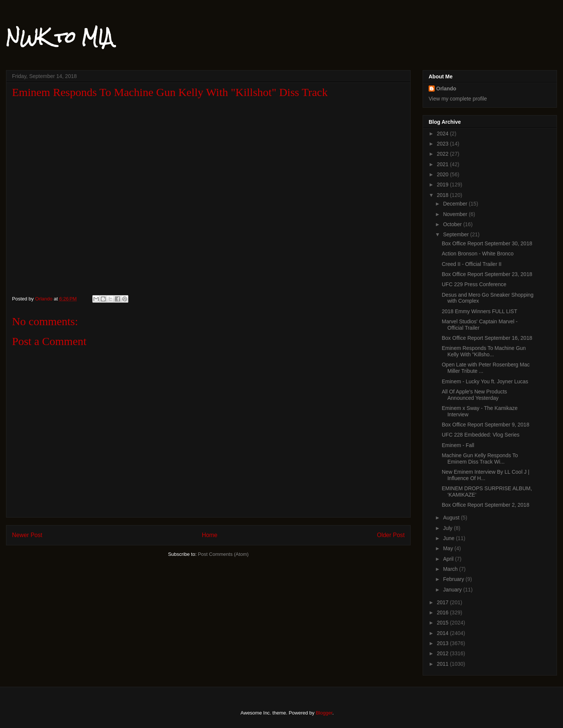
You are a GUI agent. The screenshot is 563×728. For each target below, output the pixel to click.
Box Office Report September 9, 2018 (485, 425)
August (452, 518)
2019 (443, 185)
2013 (443, 643)
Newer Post (27, 535)
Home (210, 535)
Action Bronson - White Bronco (478, 254)
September (456, 234)
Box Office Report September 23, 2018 (487, 274)
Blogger (324, 713)
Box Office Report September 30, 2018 (487, 243)
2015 (443, 623)
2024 (443, 134)
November (456, 214)
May (449, 548)
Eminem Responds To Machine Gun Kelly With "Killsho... (484, 351)
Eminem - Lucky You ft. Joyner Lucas (485, 381)
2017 (443, 602)
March (451, 569)
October (453, 224)
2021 (443, 164)
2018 (443, 195)
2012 (443, 653)
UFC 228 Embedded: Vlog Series (481, 435)
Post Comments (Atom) (223, 554)
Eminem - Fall (458, 445)
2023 (443, 144)
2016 (443, 612)
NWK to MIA (59, 37)
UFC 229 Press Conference (474, 284)
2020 (443, 174)
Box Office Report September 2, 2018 (485, 505)
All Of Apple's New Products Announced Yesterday (474, 395)
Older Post (391, 535)
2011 (443, 664)
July (448, 528)
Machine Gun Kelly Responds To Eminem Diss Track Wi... (480, 459)
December (456, 204)
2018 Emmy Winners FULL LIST (479, 311)
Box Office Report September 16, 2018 (487, 338)
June (449, 538)
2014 (443, 633)
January (453, 590)
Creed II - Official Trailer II (472, 264)
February (454, 579)
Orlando (446, 89)
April (449, 559)
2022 (443, 154)
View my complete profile (458, 99)
